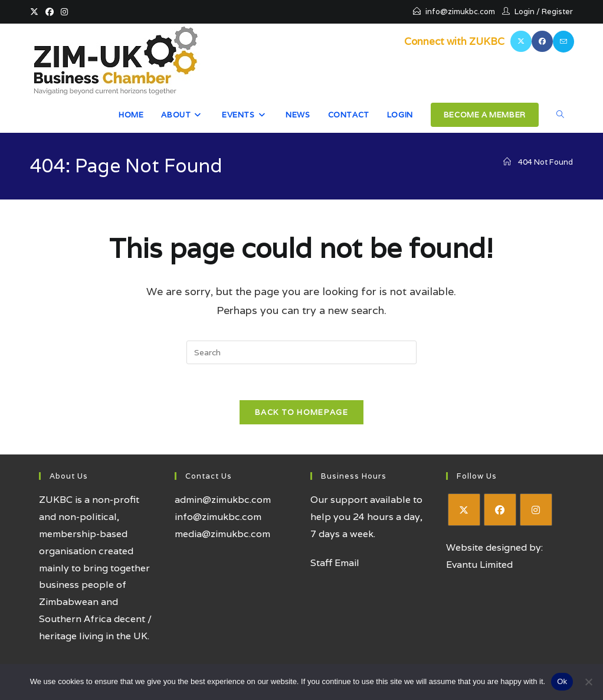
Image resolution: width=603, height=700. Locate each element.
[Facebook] (500, 510)
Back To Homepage (301, 412)
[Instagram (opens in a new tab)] (64, 12)
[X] (464, 510)
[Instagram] (536, 510)
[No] (588, 682)
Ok (562, 681)
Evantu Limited (479, 565)
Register (557, 12)
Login (525, 12)
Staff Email (335, 563)
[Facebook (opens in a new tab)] (50, 12)
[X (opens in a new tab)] (36, 12)
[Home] (507, 162)
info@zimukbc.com (460, 12)
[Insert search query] (301, 352)
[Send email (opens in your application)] (563, 42)
